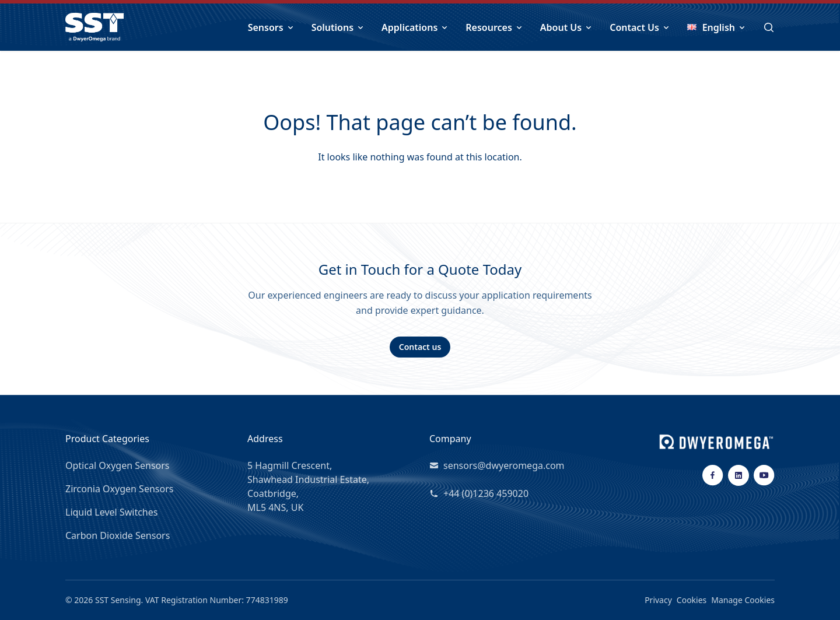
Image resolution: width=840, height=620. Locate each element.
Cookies (692, 600)
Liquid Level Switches (111, 512)
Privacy (658, 600)
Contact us (420, 347)
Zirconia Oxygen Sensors (119, 489)
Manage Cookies (743, 600)
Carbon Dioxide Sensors (118, 535)
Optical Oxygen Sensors (118, 465)
